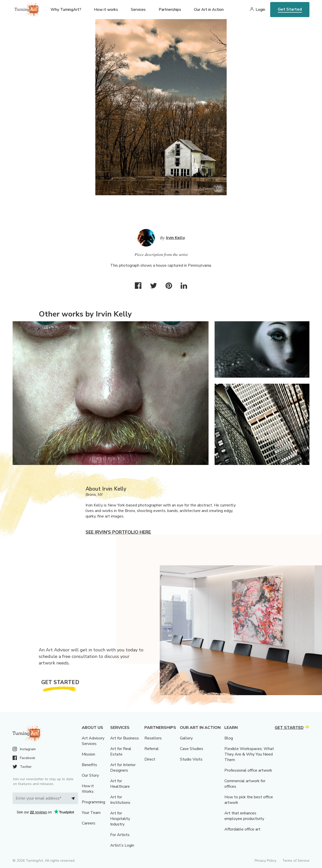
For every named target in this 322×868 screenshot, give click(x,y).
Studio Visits (191, 759)
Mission (88, 754)
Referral (152, 749)
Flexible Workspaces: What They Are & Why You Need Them (249, 754)
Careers (89, 823)
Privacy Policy (265, 861)
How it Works (88, 789)
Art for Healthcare (120, 784)
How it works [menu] (106, 10)
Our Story (90, 775)
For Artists (120, 835)
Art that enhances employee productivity (244, 816)
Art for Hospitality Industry (120, 819)
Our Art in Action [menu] (209, 10)
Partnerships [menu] (170, 10)
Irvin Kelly (175, 238)
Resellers (153, 738)
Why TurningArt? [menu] (66, 10)
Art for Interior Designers (123, 768)
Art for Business (125, 738)
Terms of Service (296, 861)
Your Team (91, 813)
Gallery (186, 738)
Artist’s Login (122, 845)
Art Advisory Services (93, 741)
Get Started (290, 9)
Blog (229, 738)
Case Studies (192, 749)
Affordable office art (242, 829)
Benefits (89, 765)
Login (260, 10)
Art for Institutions (120, 800)
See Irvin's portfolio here (118, 532)
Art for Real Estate (121, 752)
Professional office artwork (248, 770)
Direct (150, 759)
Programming (93, 802)
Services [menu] (138, 10)
